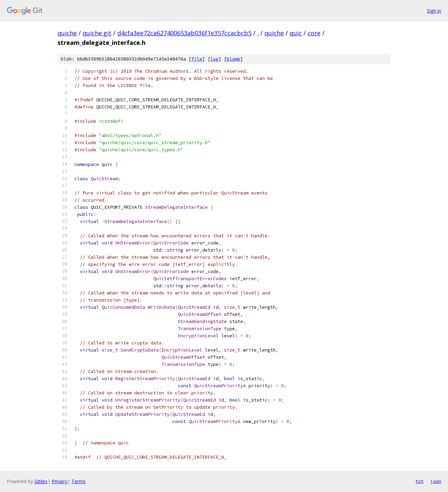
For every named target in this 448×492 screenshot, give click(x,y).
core (314, 33)
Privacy (59, 481)
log (214, 59)
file (197, 59)
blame (234, 59)
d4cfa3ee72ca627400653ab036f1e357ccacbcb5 (184, 33)
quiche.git (97, 33)
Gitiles (41, 481)
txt (419, 481)
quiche (67, 33)
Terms (79, 481)
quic (296, 33)
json (436, 481)
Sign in (434, 11)
